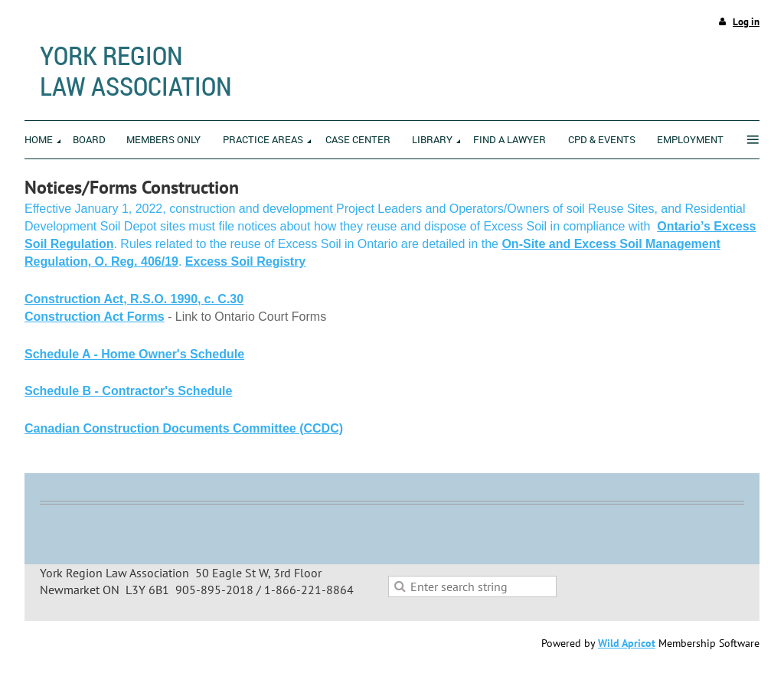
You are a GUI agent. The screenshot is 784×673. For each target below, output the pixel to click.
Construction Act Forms (95, 317)
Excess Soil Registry (245, 261)
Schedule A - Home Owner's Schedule (134, 354)
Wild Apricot (627, 643)
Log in (746, 22)
